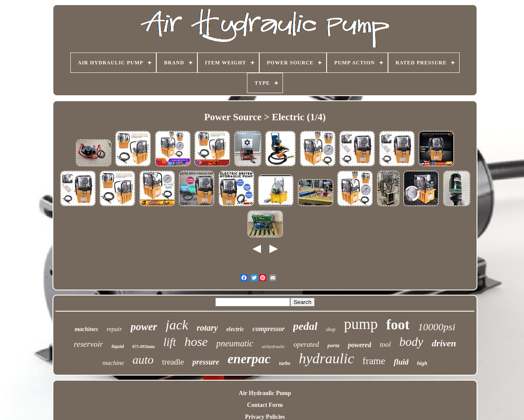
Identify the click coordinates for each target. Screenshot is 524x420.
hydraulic (327, 358)
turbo (285, 363)
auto (143, 360)
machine (113, 363)
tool (385, 344)
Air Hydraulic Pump (265, 393)
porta (333, 345)
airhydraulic (273, 346)
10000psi (437, 327)
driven (444, 343)
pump (361, 324)
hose (196, 341)
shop (331, 329)
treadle (173, 362)
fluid (401, 362)
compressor (269, 329)
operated (306, 344)
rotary (207, 328)
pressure (206, 362)
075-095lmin (144, 347)
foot (398, 325)
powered (359, 345)
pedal (305, 326)
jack (177, 325)
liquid (118, 346)
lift (169, 342)
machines (86, 329)
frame (374, 361)
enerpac (249, 359)
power (144, 327)
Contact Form (265, 405)
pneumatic (234, 343)
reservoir (88, 344)
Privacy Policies (265, 417)
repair (114, 329)
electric (235, 329)
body (411, 342)
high (422, 363)
